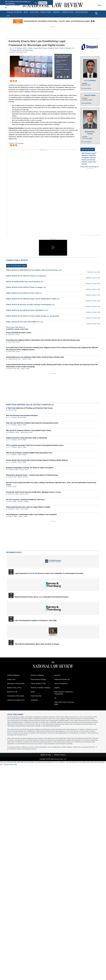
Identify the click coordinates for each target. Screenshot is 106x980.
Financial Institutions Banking (61, 61)
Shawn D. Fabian (13, 516)
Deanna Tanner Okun (14, 369)
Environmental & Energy (38, 679)
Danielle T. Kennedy (23, 501)
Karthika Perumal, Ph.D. (15, 359)
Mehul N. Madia (28, 48)
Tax (55, 698)
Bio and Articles (87, 88)
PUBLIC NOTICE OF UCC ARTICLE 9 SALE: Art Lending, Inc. (26, 276)
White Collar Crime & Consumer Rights (64, 703)
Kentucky (58, 72)
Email (85, 83)
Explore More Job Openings (88, 167)
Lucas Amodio (24, 509)
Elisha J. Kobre (12, 487)
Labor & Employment (61, 684)
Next (94, 21)
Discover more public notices (15, 327)
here (60, 130)
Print (59, 77)
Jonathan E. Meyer (13, 470)
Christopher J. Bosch (14, 432)
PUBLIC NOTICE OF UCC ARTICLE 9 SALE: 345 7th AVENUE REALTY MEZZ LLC (33, 299)
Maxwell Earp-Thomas (40, 48)
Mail (62, 77)
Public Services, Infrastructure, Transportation (64, 693)
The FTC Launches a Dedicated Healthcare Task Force (25, 500)
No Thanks (43, 3)
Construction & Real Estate (16, 696)
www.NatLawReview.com (14, 721)
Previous (92, 21)
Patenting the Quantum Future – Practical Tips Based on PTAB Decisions (32, 475)
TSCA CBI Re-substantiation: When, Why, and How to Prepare (37, 644)
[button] (53, 247)
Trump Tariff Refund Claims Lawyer (19, 333)
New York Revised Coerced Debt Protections (22, 415)
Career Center (68, 12)
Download (65, 77)
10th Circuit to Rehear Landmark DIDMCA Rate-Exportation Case (29, 453)
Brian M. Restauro (23, 477)
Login (99, 5)
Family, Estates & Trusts (38, 684)
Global (33, 692)
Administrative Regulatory (62, 69)
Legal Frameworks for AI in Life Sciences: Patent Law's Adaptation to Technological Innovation (49, 573)
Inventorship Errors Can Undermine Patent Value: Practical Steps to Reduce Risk (35, 357)
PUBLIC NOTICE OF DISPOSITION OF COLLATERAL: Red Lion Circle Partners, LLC (34, 270)
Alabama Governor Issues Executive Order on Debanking (26, 438)
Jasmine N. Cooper (13, 494)
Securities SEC (60, 67)
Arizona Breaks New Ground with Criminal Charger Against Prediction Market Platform (37, 460)
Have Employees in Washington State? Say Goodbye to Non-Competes (31, 514)
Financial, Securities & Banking (40, 688)
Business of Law (12, 692)
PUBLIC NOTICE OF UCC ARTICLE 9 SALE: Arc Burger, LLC (26, 287)
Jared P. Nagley (12, 501)
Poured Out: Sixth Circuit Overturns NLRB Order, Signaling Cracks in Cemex (33, 492)
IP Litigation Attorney (89, 158)
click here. (34, 749)
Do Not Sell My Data (10, 764)
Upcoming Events (14, 552)
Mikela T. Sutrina (23, 516)
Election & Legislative (37, 675)
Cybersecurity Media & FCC (16, 700)
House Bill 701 (34, 85)
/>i (68, 77)
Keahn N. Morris (24, 494)
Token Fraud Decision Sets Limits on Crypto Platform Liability (28, 507)
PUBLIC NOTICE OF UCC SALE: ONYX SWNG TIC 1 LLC (25, 322)
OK (36, 3)
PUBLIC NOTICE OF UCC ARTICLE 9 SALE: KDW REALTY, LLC (27, 310)
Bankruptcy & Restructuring (16, 684)
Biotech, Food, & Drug (14, 688)
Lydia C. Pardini (25, 369)
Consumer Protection (61, 64)
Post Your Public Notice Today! (16, 266)
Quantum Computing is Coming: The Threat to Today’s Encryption (30, 468)
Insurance (57, 675)
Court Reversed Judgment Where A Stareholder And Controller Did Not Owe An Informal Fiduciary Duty (43, 340)
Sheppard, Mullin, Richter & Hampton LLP (61, 48)
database (63, 719)
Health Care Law (36, 696)
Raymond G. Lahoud (14, 335)
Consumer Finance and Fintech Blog (21, 50)
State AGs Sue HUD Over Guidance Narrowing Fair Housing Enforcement (32, 423)
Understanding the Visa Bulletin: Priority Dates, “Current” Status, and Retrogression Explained (58, 21)
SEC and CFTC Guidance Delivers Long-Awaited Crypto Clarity (28, 430)
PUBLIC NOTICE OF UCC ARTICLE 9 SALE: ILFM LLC (24, 293)
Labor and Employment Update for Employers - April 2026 (35, 620)
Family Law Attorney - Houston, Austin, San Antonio (89, 162)
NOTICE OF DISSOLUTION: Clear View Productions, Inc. (25, 282)
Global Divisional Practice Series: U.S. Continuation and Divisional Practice (42, 597)
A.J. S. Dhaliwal (17, 48)
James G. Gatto (12, 410)
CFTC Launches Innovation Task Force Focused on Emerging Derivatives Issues (35, 445)
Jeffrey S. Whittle (27, 359)
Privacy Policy (93, 717)
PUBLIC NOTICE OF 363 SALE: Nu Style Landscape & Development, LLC (30, 305)
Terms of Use (83, 717)
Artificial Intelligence (13, 675)
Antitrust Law (11, 679)
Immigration (34, 700)
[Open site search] (96, 13)
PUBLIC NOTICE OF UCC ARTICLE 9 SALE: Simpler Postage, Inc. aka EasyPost (33, 316)
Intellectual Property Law (62, 679)
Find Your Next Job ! (88, 149)
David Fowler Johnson (14, 342)
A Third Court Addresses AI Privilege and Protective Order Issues (29, 408)
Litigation (57, 688)
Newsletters (46, 12)
